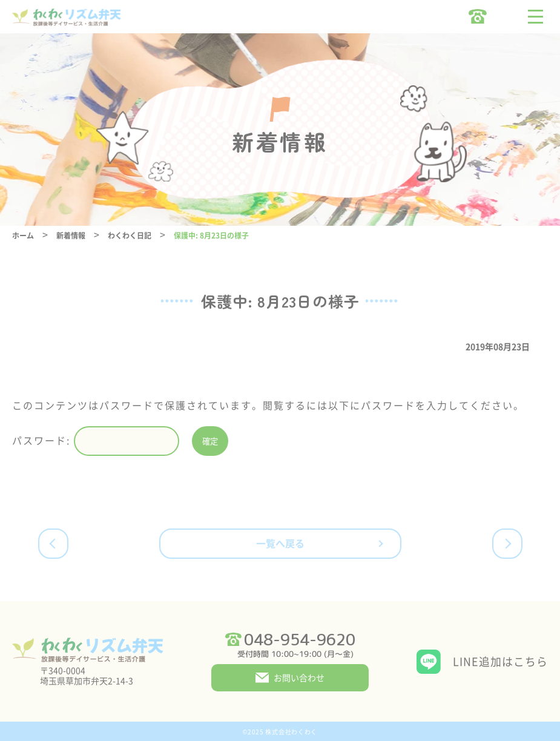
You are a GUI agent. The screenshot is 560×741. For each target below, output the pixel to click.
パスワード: (96, 441)
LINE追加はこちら (500, 661)
